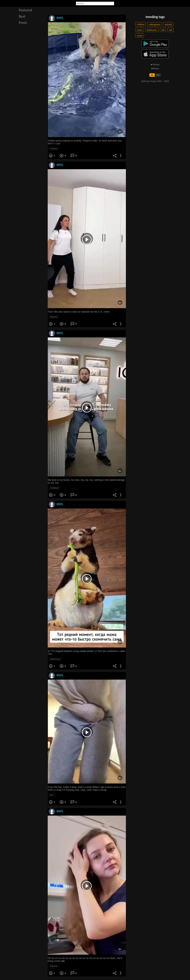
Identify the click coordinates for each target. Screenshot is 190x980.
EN (152, 75)
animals (168, 24)
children (141, 24)
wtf (170, 30)
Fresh (23, 23)
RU (158, 75)
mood (140, 35)
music (140, 30)
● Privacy (155, 64)
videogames (155, 24)
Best (22, 16)
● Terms (155, 68)
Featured (25, 10)
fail (163, 30)
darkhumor (152, 30)
